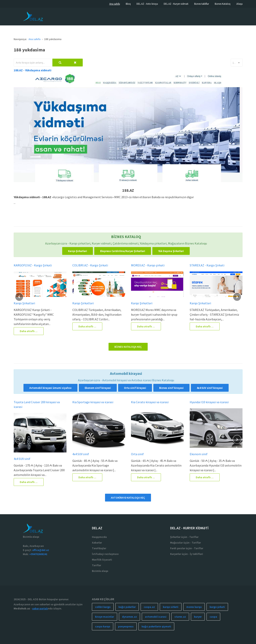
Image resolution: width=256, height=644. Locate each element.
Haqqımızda (99, 537)
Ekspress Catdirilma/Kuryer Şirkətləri (123, 251)
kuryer (198, 617)
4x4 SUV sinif (22, 459)
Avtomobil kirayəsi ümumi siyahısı (50, 388)
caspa (213, 617)
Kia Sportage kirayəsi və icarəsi (93, 402)
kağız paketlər (127, 607)
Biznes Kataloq (223, 4)
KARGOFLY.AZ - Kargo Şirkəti (33, 265)
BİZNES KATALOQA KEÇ (128, 347)
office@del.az (41, 550)
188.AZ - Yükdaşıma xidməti (32, 70)
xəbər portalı (40, 608)
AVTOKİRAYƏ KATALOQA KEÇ (128, 498)
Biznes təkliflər (202, 4)
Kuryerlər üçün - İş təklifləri (187, 554)
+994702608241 (38, 554)
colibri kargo (103, 607)
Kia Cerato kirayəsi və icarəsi (150, 402)
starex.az (180, 617)
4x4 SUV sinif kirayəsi (210, 388)
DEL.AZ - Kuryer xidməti (176, 4)
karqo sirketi (171, 607)
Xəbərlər (97, 543)
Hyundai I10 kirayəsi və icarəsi (209, 402)
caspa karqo (103, 626)
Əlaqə (239, 4)
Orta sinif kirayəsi (135, 388)
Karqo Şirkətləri (78, 251)
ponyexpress (126, 626)
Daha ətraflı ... (29, 331)
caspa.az (149, 607)
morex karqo (194, 607)
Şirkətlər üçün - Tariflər (184, 537)
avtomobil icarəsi (156, 617)
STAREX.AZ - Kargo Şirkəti (207, 265)
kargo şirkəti (217, 607)
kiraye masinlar (105, 617)
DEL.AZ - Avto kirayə (147, 4)
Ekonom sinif (199, 454)
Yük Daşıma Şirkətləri (171, 251)
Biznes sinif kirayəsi (171, 388)
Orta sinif (137, 454)
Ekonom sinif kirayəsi (98, 388)
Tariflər (97, 565)
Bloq (128, 4)
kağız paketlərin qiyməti (156, 626)
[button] (19, 297)
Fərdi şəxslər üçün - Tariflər (187, 548)
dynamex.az (129, 617)
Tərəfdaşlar (99, 548)
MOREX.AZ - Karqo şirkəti (148, 265)
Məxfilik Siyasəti (102, 560)
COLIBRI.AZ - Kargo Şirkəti (90, 265)
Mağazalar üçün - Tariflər (185, 543)
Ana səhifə (115, 4)
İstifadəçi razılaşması (105, 554)
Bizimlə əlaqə (100, 571)
